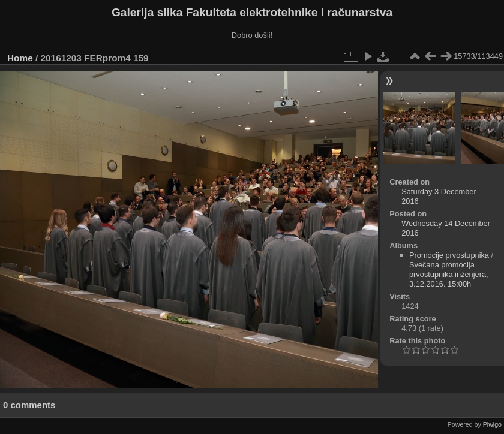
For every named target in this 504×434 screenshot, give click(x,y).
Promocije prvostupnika (449, 255)
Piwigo (492, 424)
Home (20, 58)
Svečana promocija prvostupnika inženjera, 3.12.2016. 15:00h (449, 274)
